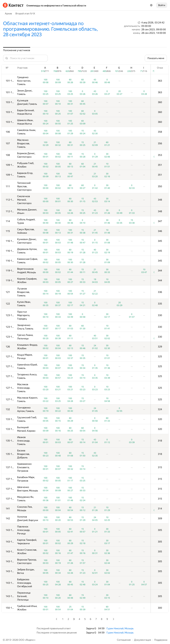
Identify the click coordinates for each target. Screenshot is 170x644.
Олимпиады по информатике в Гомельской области (56, 6)
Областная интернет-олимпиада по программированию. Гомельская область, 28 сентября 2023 (50, 29)
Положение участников (17, 50)
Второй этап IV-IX (25, 14)
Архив (8, 14)
